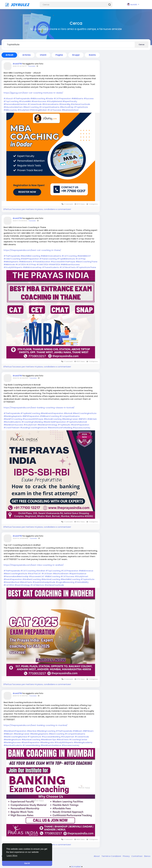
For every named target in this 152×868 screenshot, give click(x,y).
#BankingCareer (70, 419)
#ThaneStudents (51, 267)
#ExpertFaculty (70, 101)
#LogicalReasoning (65, 582)
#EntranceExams (50, 104)
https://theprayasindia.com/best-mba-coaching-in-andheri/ (34, 565)
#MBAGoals (9, 264)
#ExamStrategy (22, 585)
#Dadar (49, 98)
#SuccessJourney (81, 428)
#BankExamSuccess (13, 425)
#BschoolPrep (67, 107)
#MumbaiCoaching (51, 579)
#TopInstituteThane (86, 267)
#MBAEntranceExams (51, 256)
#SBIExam (78, 731)
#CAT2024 (21, 264)
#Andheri (41, 571)
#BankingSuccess (12, 742)
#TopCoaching (11, 101)
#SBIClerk (92, 419)
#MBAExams (77, 98)
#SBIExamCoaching (49, 416)
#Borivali (68, 413)
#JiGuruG (8, 98)
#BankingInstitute (12, 740)
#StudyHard (24, 110)
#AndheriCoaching (32, 579)
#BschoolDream (61, 574)
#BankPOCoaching (13, 419)
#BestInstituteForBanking (60, 428)
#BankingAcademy (83, 742)
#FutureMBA (25, 101)
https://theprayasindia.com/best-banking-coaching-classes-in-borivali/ (39, 408)
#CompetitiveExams (49, 107)
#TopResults (64, 425)
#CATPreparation (62, 98)
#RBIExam (8, 734)
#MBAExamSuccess (70, 264)
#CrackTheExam (12, 428)
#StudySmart (30, 425)
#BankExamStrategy (47, 425)
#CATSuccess (54, 110)
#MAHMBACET (84, 256)
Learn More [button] (12, 856)
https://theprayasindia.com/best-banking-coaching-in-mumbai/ (36, 725)
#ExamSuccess (39, 101)
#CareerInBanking (31, 745)
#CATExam (47, 574)
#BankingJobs (47, 742)
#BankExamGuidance (51, 745)
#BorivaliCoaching (53, 419)
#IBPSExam (88, 731)
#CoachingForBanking (32, 422)
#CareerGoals (35, 104)
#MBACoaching (53, 576)
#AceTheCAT (34, 574)
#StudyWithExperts (13, 267)
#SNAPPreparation (30, 259)
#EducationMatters (13, 107)
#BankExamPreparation (52, 413)
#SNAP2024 (55, 264)
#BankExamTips (48, 740)
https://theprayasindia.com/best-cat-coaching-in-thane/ (32, 250)
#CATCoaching (69, 256)
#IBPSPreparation (31, 416)
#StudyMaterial (54, 101)
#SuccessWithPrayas (33, 419)
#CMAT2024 (43, 264)
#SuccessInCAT (37, 576)
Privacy (126, 856)
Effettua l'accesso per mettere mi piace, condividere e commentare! (37, 209)
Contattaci (137, 856)
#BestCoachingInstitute (85, 413)
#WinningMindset (38, 110)
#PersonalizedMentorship (16, 576)
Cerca (142, 45)
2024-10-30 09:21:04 (20, 378)
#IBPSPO (83, 419)
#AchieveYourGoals (80, 104)
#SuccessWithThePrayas (63, 262)
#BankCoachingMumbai (15, 737)
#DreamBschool (12, 582)
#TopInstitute (81, 107)
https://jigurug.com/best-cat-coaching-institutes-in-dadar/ (33, 93)
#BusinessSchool (70, 110)
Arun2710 (17, 64)
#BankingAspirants (13, 416)
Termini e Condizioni (112, 856)
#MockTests (26, 582)
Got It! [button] (27, 863)
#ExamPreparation (80, 425)
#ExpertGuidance (78, 574)
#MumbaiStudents (13, 745)
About (97, 856)
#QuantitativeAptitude (44, 582)
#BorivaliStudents (12, 422)
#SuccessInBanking (51, 737)
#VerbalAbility (82, 582)
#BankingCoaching (46, 731)
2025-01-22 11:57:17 (20, 66)
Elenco (147, 856)
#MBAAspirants (11, 262)
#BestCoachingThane (87, 262)
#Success (89, 98)
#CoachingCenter (78, 740)
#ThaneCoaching (48, 259)
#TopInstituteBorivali (77, 422)
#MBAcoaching (38, 98)
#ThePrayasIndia (22, 98)
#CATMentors (37, 585)
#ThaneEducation (42, 262)
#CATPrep (81, 259)
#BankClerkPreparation (55, 422)
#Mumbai (32, 731)
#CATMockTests (68, 267)
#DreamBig (65, 104)
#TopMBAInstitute (66, 259)
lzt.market (76, 867)
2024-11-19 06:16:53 (20, 221)
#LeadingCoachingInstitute (34, 428)
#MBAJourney (10, 110)
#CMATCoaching (12, 259)
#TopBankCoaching (30, 413)
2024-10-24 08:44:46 (20, 538)
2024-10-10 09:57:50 (20, 696)
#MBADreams (26, 262)
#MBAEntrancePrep (32, 267)
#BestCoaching (31, 107)
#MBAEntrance (86, 571)
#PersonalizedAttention (15, 104)
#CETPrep (31, 264)
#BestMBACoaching (30, 256)
